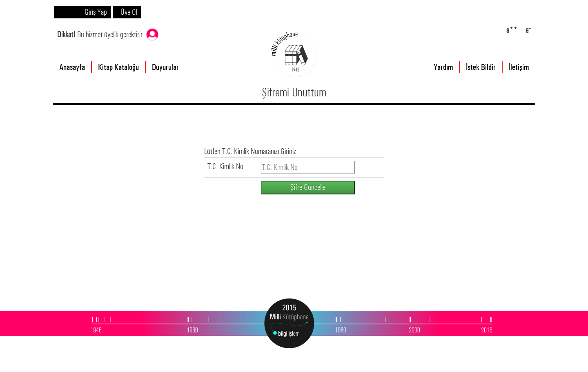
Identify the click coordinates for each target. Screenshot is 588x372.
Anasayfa (72, 67)
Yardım (443, 67)
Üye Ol (129, 12)
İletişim (519, 67)
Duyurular (165, 67)
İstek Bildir (481, 67)
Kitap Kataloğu (118, 67)
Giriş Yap (96, 12)
